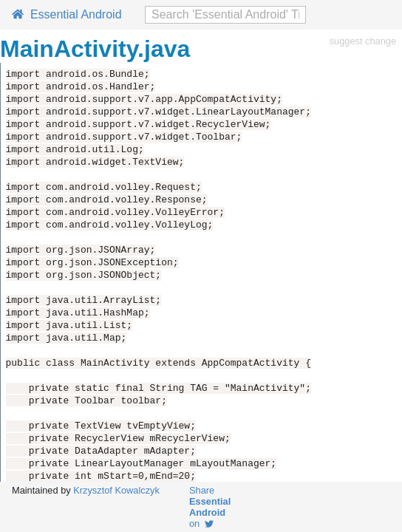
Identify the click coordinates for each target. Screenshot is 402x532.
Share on (210, 507)
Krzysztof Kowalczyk (116, 490)
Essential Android (67, 14)
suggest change (363, 41)
